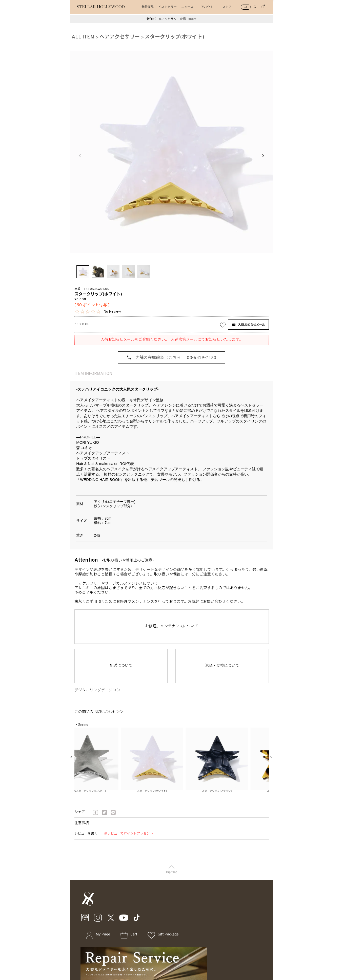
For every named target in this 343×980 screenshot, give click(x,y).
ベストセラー (168, 7)
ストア (227, 7)
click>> (192, 19)
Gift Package (168, 935)
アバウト (207, 7)
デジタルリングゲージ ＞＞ (99, 690)
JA (246, 7)
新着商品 (148, 7)
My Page (103, 935)
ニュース (187, 7)
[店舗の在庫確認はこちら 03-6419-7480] (171, 357)
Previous (80, 156)
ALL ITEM (83, 37)
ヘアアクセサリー (120, 37)
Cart (134, 935)
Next (263, 156)
